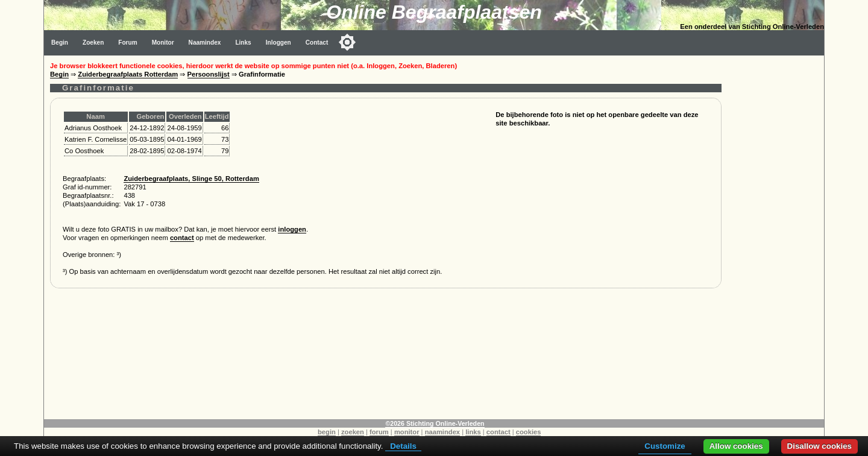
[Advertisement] (776, 236)
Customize (665, 446)
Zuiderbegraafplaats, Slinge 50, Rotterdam (191, 179)
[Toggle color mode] (347, 42)
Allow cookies (736, 446)
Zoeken (93, 43)
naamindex (442, 432)
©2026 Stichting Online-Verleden (435, 423)
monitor (407, 432)
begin (327, 432)
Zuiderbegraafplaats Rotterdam (128, 74)
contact (182, 238)
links (473, 432)
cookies (529, 432)
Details (403, 446)
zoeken (353, 432)
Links (243, 43)
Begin (60, 43)
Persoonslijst (209, 74)
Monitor (163, 43)
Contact (317, 43)
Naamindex (205, 43)
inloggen (292, 229)
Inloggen (278, 43)
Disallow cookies (819, 446)
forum (379, 432)
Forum (127, 43)
